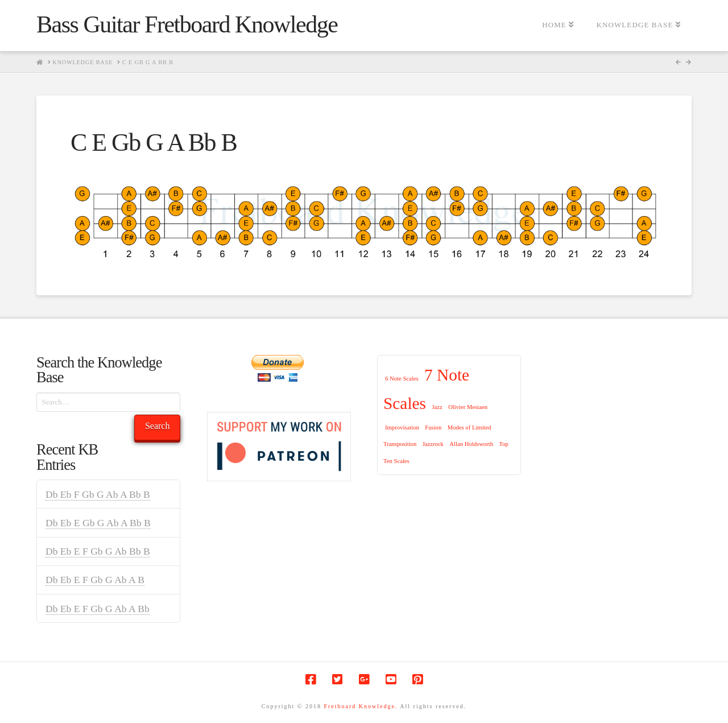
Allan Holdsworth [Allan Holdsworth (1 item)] (471, 444)
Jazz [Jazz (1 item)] (437, 407)
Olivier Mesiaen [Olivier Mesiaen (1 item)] (468, 407)
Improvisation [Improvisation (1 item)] (402, 427)
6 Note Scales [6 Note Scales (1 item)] (402, 379)
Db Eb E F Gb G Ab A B (95, 580)
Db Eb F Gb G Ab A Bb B (98, 494)
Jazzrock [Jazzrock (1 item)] (433, 444)
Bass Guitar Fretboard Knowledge (187, 24)
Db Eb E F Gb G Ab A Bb (98, 609)
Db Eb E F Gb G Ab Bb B (98, 551)
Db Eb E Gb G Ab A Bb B (98, 523)
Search (158, 426)
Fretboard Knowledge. (361, 706)
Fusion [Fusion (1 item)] (433, 427)
